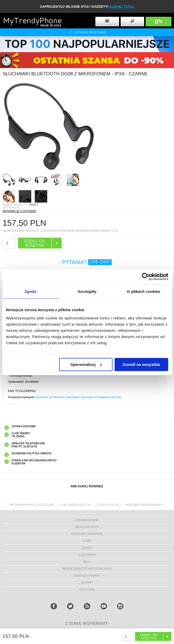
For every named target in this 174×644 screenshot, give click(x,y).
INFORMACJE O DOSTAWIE (19, 211)
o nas (87, 541)
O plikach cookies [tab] (144, 291)
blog (87, 562)
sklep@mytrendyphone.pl (144, 505)
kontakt (87, 583)
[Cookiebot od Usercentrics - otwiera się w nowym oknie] (146, 277)
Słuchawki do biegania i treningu (101, 397)
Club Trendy (87, 555)
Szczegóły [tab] (87, 291)
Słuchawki (73, 397)
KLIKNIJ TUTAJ (122, 7)
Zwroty (87, 548)
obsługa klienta (87, 527)
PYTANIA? (87, 262)
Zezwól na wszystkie (141, 364)
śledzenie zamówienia (87, 534)
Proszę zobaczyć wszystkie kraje (87, 569)
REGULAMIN (87, 590)
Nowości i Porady (87, 576)
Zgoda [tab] (30, 291)
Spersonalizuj (86, 364)
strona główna (87, 520)
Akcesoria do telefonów (50, 397)
